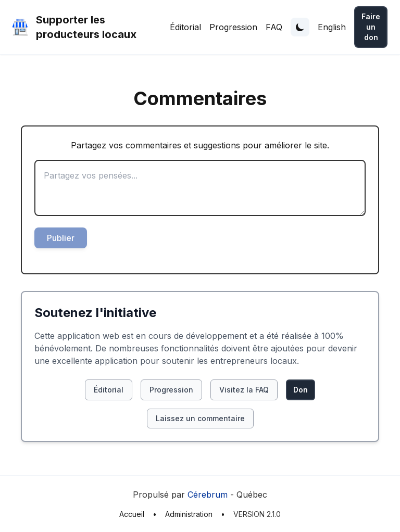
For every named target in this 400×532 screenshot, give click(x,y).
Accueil (132, 514)
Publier (61, 238)
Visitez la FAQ (244, 390)
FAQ (274, 27)
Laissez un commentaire (200, 418)
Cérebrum (208, 495)
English (332, 27)
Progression (233, 27)
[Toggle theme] (300, 27)
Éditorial (185, 27)
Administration (189, 514)
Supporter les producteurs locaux (86, 27)
